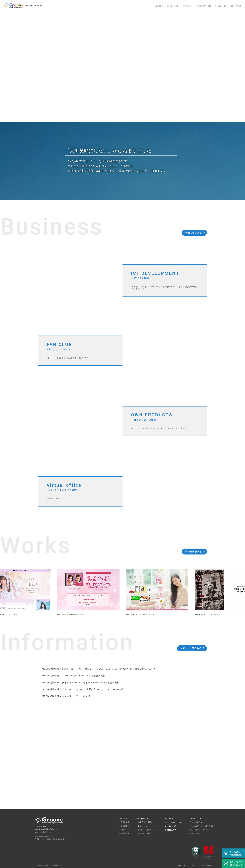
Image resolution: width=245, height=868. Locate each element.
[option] (88, 594)
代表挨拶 (125, 822)
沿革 (123, 830)
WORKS (187, 6)
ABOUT (159, 6)
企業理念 (125, 826)
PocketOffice (197, 822)
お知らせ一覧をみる (191, 648)
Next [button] (218, 594)
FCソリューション (147, 826)
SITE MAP (58, 866)
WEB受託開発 (145, 822)
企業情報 (125, 833)
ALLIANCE (221, 6)
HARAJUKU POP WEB (202, 826)
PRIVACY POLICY (43, 866)
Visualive (195, 833)
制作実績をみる (193, 552)
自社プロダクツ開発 (148, 830)
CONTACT (236, 6)
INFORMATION (203, 6)
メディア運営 (145, 833)
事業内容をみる (193, 233)
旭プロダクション (198, 830)
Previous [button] (27, 594)
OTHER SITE (195, 818)
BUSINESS (173, 6)
